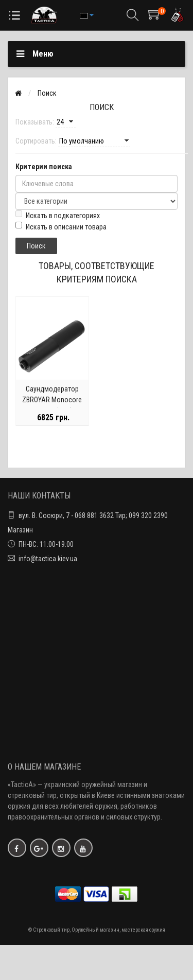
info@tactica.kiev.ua (48, 559)
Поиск (47, 93)
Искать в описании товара (61, 226)
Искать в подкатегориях (58, 215)
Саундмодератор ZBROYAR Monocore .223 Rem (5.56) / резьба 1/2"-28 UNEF (52, 405)
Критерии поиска (44, 167)
